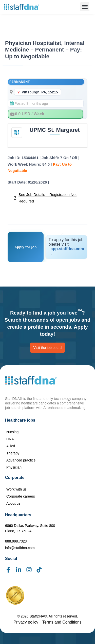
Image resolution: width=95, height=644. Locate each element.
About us (13, 503)
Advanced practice (21, 460)
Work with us (16, 489)
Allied (11, 446)
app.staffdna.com (67, 249)
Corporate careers (21, 496)
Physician (14, 467)
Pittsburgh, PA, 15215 (40, 92)
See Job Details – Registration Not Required (48, 198)
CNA (10, 439)
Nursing (12, 432)
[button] (85, 7)
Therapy (13, 453)
